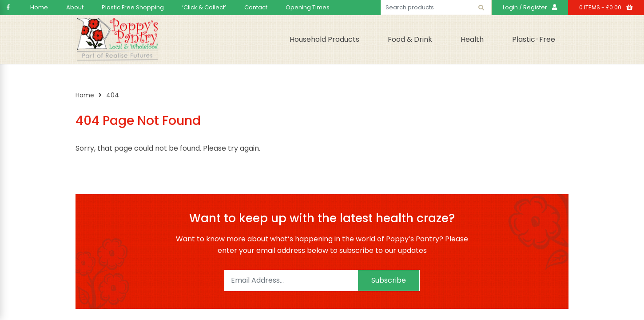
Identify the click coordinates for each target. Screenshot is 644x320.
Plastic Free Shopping (133, 7)
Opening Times (308, 7)
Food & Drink (410, 39)
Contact (256, 7)
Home (39, 7)
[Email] (291, 280)
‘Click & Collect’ (204, 7)
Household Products (324, 39)
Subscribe (389, 280)
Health (472, 39)
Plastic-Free (534, 39)
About (75, 7)
